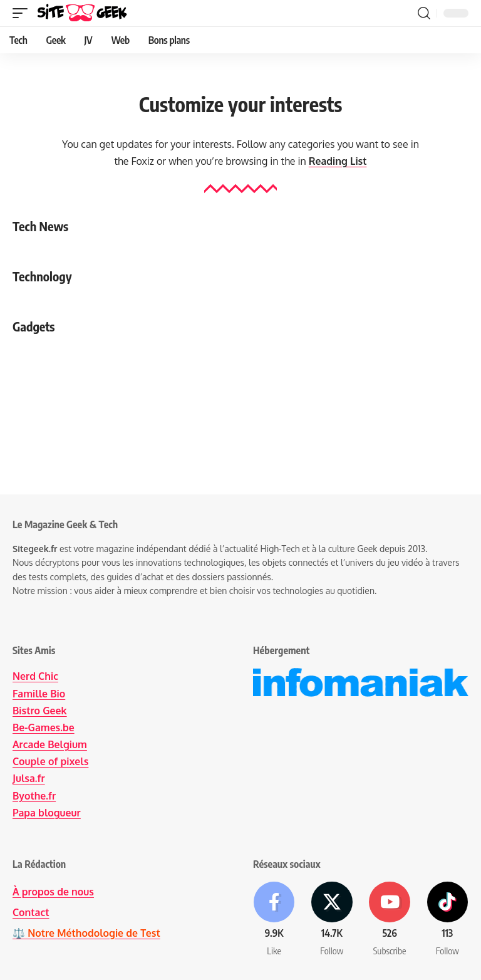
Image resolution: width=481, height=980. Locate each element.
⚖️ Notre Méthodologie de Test (87, 932)
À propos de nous (54, 892)
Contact (31, 912)
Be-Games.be (44, 727)
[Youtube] (390, 920)
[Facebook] (274, 920)
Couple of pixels (51, 761)
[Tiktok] (447, 920)
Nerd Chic (35, 676)
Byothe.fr (34, 796)
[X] (332, 920)
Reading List (337, 161)
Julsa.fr (29, 778)
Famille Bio (39, 694)
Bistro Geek (40, 711)
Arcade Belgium (50, 744)
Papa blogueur (47, 813)
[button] (23, 13)
